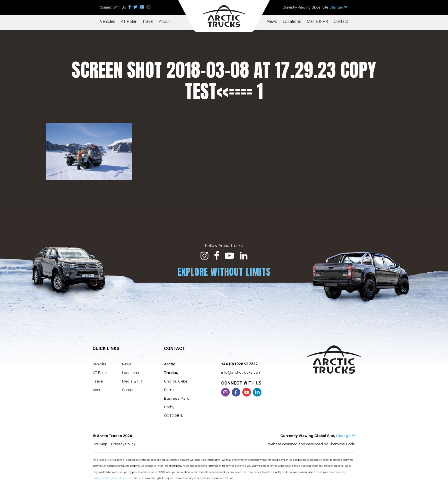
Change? (339, 7)
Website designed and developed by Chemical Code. (312, 444)
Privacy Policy (123, 444)
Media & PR (317, 22)
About (164, 22)
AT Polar (129, 22)
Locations (292, 22)
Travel (148, 22)
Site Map (100, 444)
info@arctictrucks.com (241, 372)
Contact (341, 22)
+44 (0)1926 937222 (239, 364)
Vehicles (108, 22)
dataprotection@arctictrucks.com (113, 478)
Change (346, 436)
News (272, 22)
